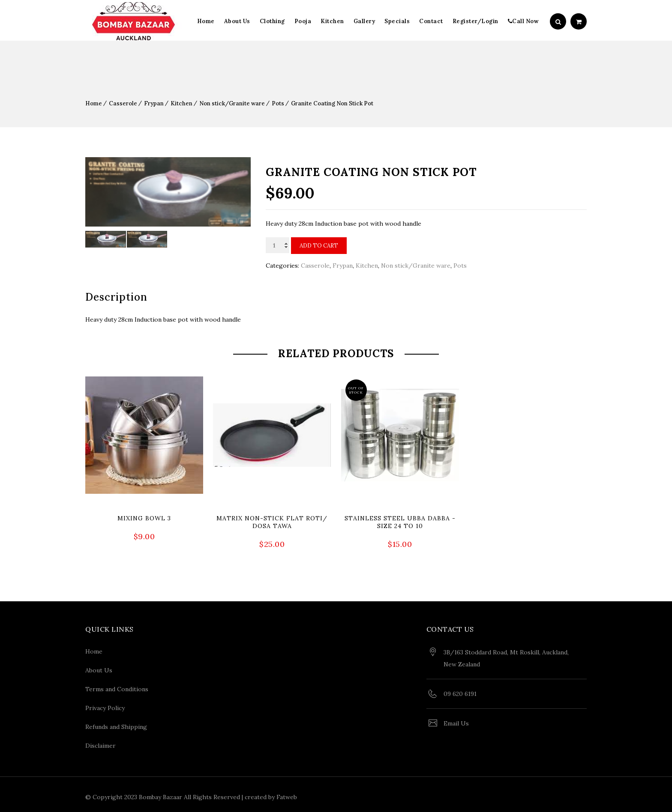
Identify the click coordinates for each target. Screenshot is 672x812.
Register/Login (475, 21)
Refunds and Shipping (116, 724)
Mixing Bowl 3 (144, 518)
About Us (237, 21)
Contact (431, 21)
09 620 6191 (460, 691)
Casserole (123, 103)
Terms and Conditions (117, 686)
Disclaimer (100, 743)
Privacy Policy (105, 705)
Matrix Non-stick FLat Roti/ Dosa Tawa (272, 522)
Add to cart (319, 246)
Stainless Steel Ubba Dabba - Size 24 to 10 (400, 522)
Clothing (272, 21)
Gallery (364, 21)
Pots (278, 103)
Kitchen (332, 21)
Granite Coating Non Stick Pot (332, 103)
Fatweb (287, 794)
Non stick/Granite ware (232, 103)
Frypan (154, 103)
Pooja (303, 21)
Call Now (523, 21)
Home (206, 21)
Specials (397, 21)
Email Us (456, 720)
